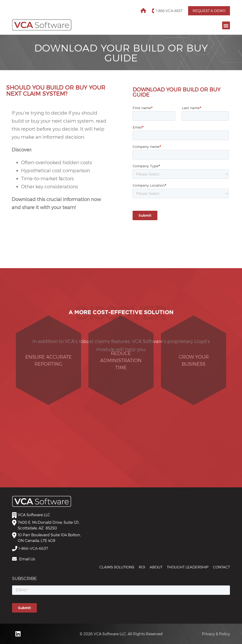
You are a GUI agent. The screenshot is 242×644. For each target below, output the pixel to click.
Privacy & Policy (216, 634)
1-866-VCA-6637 (169, 11)
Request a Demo (209, 11)
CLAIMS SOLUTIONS (117, 567)
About (156, 567)
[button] (226, 25)
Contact (221, 567)
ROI (142, 567)
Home (143, 11)
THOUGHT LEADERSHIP (188, 567)
